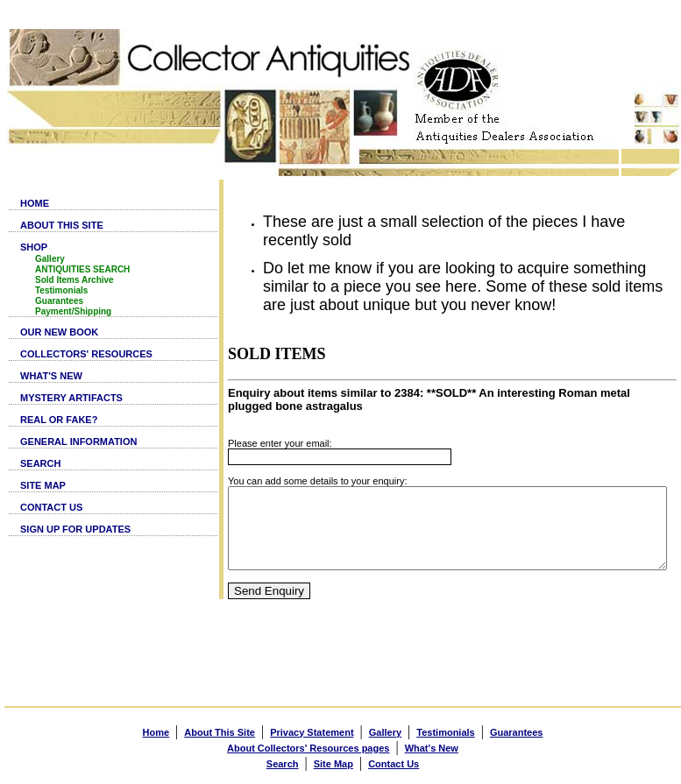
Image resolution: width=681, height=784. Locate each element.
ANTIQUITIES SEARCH (82, 269)
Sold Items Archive (74, 280)
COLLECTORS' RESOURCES (86, 354)
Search (283, 761)
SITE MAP (43, 485)
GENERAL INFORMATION (78, 441)
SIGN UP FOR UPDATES (75, 529)
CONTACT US (51, 507)
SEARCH (40, 463)
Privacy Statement (312, 730)
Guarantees (59, 301)
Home (156, 730)
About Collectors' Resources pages (308, 745)
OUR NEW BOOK (59, 332)
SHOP (34, 247)
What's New (432, 745)
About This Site (220, 730)
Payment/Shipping (73, 311)
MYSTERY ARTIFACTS (71, 398)
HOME (35, 203)
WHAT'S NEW (51, 376)
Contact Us (394, 761)
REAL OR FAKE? (59, 420)
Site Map (333, 761)
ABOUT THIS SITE (62, 225)
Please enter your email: (237, 425)
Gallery (50, 259)
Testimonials (61, 290)
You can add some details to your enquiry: (274, 463)
